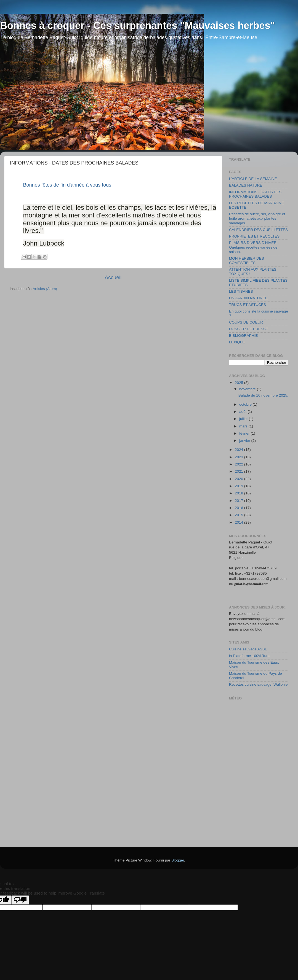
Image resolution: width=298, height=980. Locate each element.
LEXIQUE (237, 342)
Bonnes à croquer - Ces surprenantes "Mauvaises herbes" (138, 25)
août (243, 412)
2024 (240, 450)
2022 (240, 464)
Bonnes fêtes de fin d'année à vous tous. (68, 185)
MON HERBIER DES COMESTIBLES (247, 261)
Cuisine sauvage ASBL (248, 649)
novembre (248, 389)
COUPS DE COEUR (246, 322)
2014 (240, 522)
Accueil (113, 277)
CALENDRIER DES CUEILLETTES (258, 230)
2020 (240, 479)
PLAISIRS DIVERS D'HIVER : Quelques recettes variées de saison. (254, 247)
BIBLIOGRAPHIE (243, 336)
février (245, 433)
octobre (246, 404)
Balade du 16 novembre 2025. (263, 395)
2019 (240, 486)
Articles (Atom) (45, 289)
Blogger (178, 860)
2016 (240, 508)
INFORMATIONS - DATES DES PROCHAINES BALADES (255, 194)
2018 (240, 493)
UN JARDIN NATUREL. (249, 298)
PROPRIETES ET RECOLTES (254, 236)
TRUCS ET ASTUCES (248, 305)
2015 (240, 515)
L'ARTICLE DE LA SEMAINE (253, 179)
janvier (245, 441)
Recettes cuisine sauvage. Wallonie (258, 684)
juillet (244, 419)
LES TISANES (241, 291)
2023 (240, 457)
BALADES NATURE (246, 185)
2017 (240, 501)
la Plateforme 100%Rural (250, 656)
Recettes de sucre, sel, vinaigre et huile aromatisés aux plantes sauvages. (257, 218)
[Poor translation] (20, 900)
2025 (240, 383)
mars (244, 426)
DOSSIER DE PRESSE (249, 329)
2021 (240, 471)
